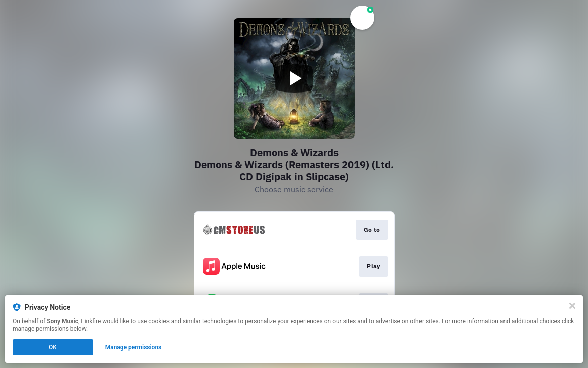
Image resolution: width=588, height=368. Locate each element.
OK (53, 347)
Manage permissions (134, 347)
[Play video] (294, 78)
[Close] (572, 306)
